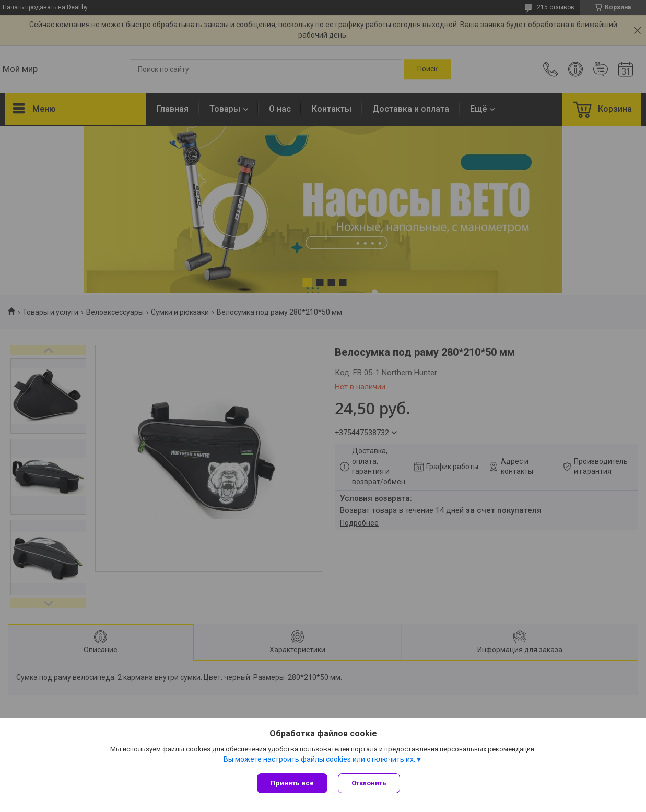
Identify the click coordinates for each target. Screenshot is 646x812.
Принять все (292, 783)
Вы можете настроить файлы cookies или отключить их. (319, 759)
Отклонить (369, 783)
